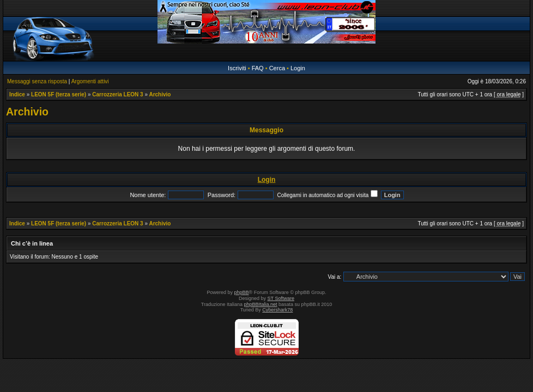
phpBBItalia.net (261, 304)
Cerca (277, 68)
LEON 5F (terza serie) (59, 94)
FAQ (258, 68)
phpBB (242, 292)
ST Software (281, 298)
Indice (17, 94)
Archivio (160, 94)
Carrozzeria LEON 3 (117, 94)
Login (298, 68)
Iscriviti (237, 68)
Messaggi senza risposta (37, 81)
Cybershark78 (277, 310)
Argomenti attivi (90, 81)
